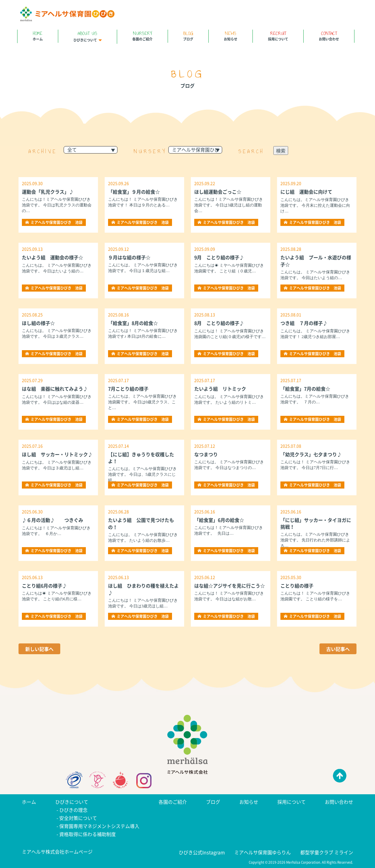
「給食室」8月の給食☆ (133, 323)
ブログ (188, 36)
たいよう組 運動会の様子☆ (53, 257)
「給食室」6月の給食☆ (219, 520)
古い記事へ (338, 649)
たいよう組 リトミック (220, 389)
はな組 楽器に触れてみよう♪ (55, 389)
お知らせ (231, 36)
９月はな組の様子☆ (129, 257)
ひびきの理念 (73, 810)
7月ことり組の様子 (128, 389)
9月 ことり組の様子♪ (219, 257)
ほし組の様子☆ (38, 323)
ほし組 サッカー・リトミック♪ (57, 454)
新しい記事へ (39, 649)
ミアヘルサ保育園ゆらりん (263, 852)
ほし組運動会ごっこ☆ (218, 192)
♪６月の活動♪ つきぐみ (53, 520)
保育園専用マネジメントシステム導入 (99, 826)
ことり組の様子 (297, 586)
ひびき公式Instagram (202, 852)
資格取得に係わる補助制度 (88, 834)
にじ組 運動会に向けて (306, 192)
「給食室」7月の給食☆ (305, 389)
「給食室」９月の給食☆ (134, 192)
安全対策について (78, 818)
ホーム (38, 36)
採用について (278, 36)
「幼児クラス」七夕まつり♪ (311, 454)
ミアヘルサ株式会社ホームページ (57, 852)
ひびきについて (88, 36)
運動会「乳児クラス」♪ (48, 192)
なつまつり (206, 454)
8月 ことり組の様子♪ (219, 323)
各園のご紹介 (142, 36)
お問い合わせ (329, 36)
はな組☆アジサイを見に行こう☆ (230, 586)
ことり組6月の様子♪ (44, 586)
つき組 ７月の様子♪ (304, 323)
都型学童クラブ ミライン (327, 852)
